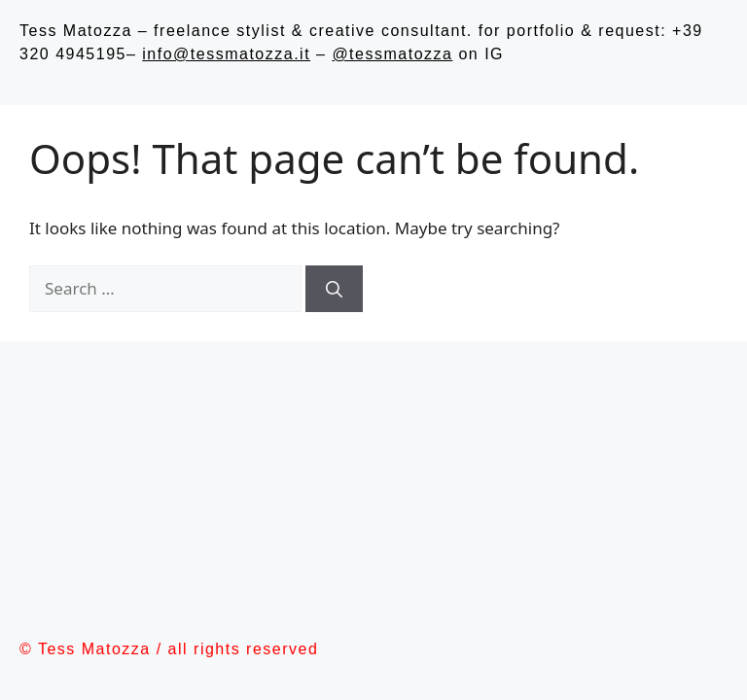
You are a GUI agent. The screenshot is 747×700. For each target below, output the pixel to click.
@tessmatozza (392, 54)
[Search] (334, 289)
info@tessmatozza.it (226, 54)
